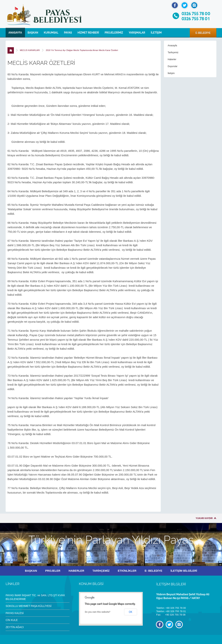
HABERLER (76, 571)
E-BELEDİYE (203, 33)
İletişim (171, 73)
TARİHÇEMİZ (101, 571)
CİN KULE (12, 620)
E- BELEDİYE (153, 571)
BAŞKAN (33, 33)
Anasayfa (172, 46)
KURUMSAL (51, 33)
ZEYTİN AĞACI (15, 627)
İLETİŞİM (156, 33)
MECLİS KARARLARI (30, 50)
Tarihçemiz (173, 52)
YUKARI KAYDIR (204, 518)
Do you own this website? (98, 612)
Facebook (175, 5)
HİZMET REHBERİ (88, 33)
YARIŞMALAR (137, 33)
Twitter (185, 5)
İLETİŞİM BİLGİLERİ (184, 571)
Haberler (172, 59)
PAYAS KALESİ (15, 613)
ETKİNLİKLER (127, 571)
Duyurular (173, 66)
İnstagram (194, 5)
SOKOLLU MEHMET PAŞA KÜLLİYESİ (29, 606)
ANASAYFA (15, 33)
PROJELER (53, 571)
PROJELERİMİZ (114, 33)
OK (131, 612)
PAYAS (68, 33)
